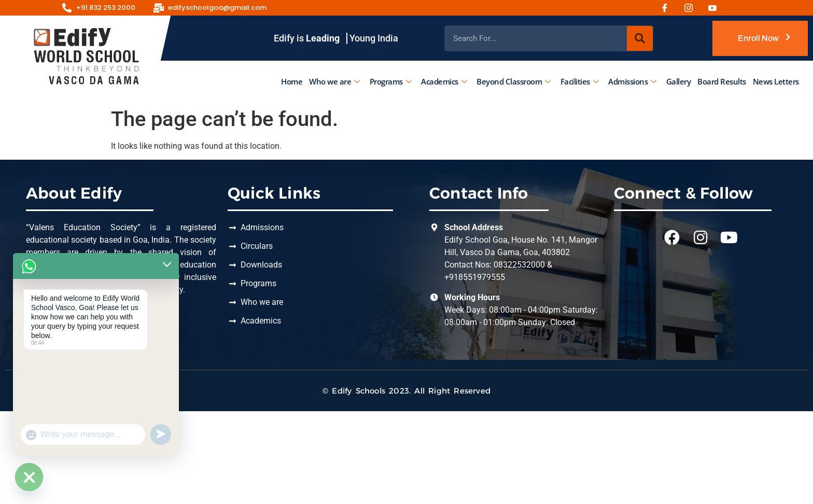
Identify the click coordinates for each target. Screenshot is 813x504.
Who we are (334, 81)
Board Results (722, 81)
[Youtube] (716, 8)
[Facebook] (668, 8)
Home (292, 81)
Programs (390, 81)
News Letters (775, 81)
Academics (444, 81)
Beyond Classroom (514, 81)
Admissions (632, 81)
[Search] (640, 38)
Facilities (579, 81)
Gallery (678, 81)
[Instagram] (692, 8)
